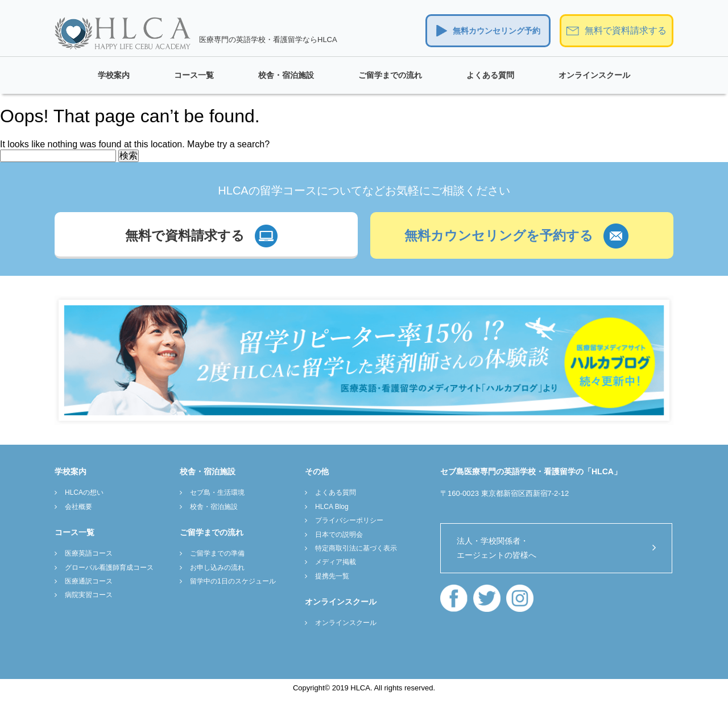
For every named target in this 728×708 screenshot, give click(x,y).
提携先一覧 (332, 576)
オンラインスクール (594, 75)
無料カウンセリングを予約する (499, 235)
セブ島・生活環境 (217, 492)
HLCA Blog (332, 507)
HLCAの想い (84, 492)
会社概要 (78, 507)
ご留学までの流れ (390, 75)
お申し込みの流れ (217, 568)
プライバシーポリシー (349, 520)
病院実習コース (89, 595)
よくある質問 (490, 75)
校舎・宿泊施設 (286, 75)
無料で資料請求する (626, 30)
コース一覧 (194, 75)
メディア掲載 (336, 562)
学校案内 (114, 75)
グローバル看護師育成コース (109, 568)
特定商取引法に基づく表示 (356, 548)
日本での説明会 (339, 535)
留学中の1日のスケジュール (233, 581)
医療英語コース (89, 553)
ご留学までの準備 (217, 553)
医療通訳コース (89, 581)
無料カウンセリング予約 (497, 31)
